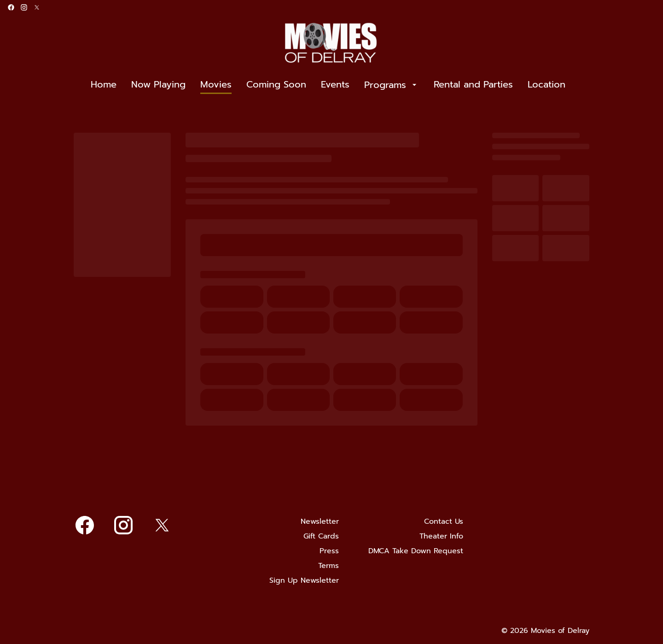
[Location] (547, 85)
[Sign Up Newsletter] (304, 580)
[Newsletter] (320, 521)
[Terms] (329, 566)
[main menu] (328, 85)
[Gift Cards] (321, 536)
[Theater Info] (441, 536)
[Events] (335, 85)
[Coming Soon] (276, 85)
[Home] (104, 85)
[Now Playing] (158, 85)
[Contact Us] (444, 521)
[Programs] (392, 85)
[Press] (329, 551)
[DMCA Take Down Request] (416, 551)
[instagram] (24, 7)
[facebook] (11, 7)
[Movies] (216, 85)
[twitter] (37, 7)
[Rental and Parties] (473, 85)
